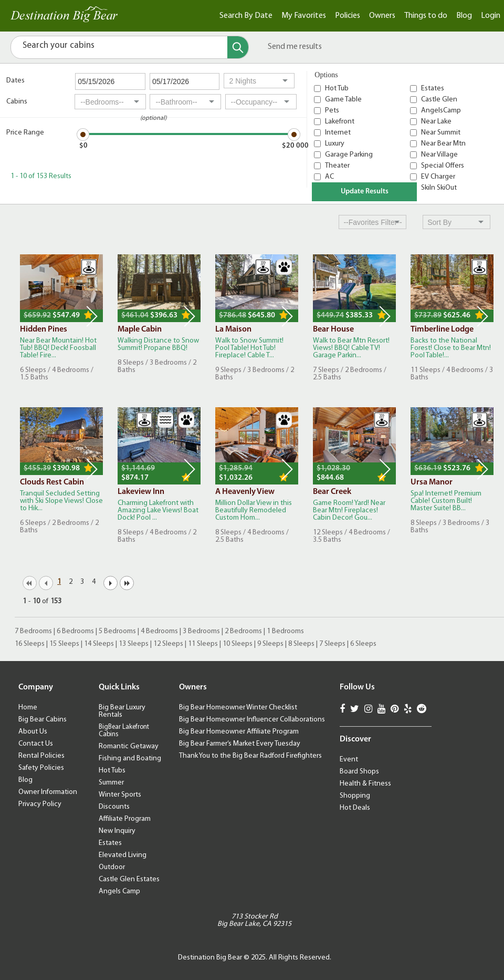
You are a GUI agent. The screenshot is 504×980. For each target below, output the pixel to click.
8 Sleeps (301, 644)
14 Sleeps (99, 644)
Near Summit (441, 133)
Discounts (114, 807)
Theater (337, 166)
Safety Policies (41, 768)
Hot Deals (355, 808)
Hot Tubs (112, 771)
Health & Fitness (365, 784)
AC (329, 177)
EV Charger (438, 177)
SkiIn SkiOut (439, 188)
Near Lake (436, 122)
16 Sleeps (30, 644)
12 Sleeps (168, 644)
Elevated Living (123, 855)
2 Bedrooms (243, 631)
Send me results (295, 47)
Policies (348, 16)
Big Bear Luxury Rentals (122, 711)
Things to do (426, 16)
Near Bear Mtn (443, 144)
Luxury (335, 144)
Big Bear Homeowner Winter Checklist (238, 708)
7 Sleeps (332, 644)
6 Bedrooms (75, 631)
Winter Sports (120, 795)
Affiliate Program (125, 819)
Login (491, 16)
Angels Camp (119, 891)
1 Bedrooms (285, 631)
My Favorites (304, 16)
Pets (332, 111)
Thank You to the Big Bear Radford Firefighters (250, 756)
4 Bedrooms (159, 631)
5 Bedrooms (117, 631)
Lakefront (340, 122)
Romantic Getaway (129, 746)
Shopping (355, 796)
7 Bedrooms (33, 631)
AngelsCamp (441, 111)
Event (349, 760)
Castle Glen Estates (129, 879)
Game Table (343, 100)
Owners (382, 16)
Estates (433, 89)
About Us (33, 732)
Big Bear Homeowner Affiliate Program (239, 732)
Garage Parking (349, 155)
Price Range (25, 133)
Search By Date (246, 16)
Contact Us (36, 744)
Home (28, 708)
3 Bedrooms (201, 631)
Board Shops (359, 772)
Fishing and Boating (130, 759)
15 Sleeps (64, 644)
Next (92, 316)
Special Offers (443, 166)
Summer (111, 783)
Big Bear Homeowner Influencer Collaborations (252, 720)
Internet (338, 133)
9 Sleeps (270, 644)
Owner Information (48, 792)
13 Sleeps (134, 644)
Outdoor (112, 867)
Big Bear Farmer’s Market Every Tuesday (240, 744)
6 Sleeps (363, 644)
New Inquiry (117, 831)
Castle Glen (439, 100)
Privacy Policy (40, 804)
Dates (15, 81)
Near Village (439, 155)
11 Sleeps (203, 644)
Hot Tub (337, 89)
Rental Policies (41, 756)
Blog (464, 16)
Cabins (17, 102)
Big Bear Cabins (43, 720)
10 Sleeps (238, 644)
